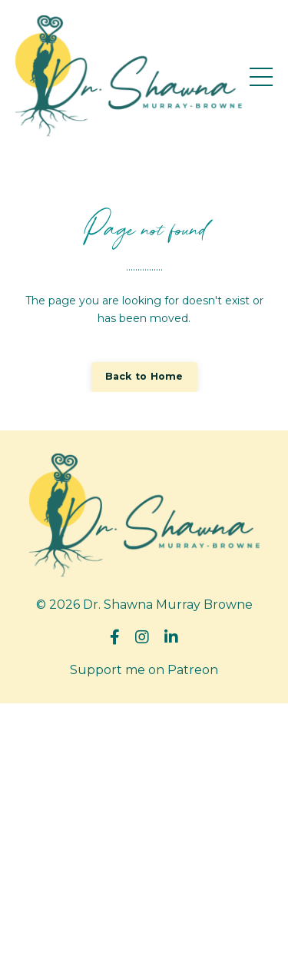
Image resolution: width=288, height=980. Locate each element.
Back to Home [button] (144, 376)
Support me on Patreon (144, 670)
